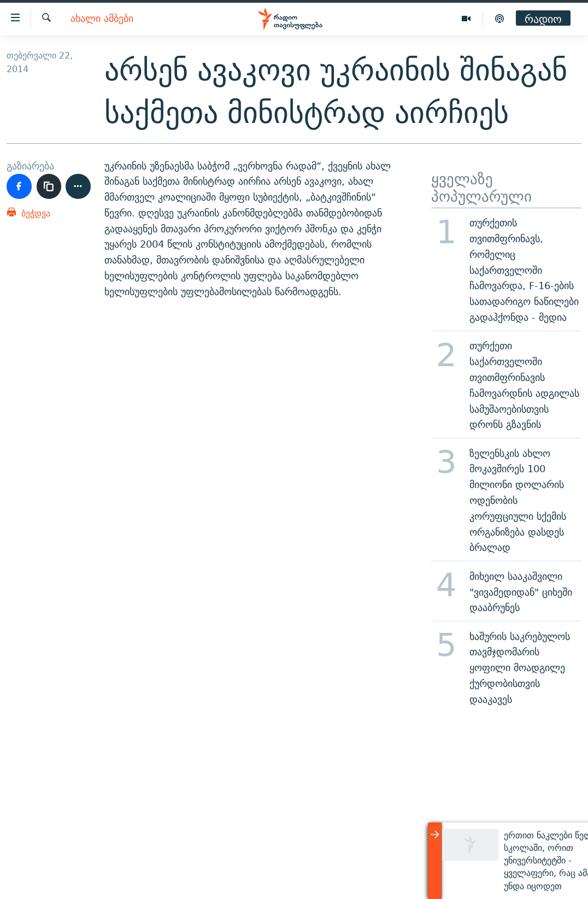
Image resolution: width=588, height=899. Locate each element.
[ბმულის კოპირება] (49, 186)
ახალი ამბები (102, 19)
